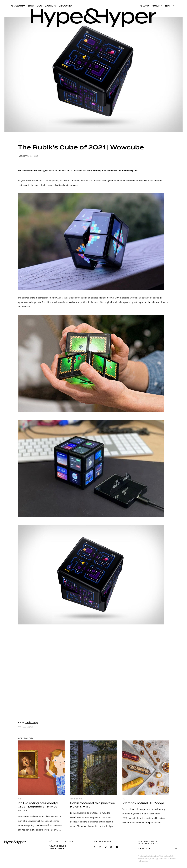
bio (124, 799)
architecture (76, 799)
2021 (25, 727)
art (19, 799)
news (31, 727)
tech (20, 142)
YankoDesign (32, 723)
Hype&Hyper (23, 156)
